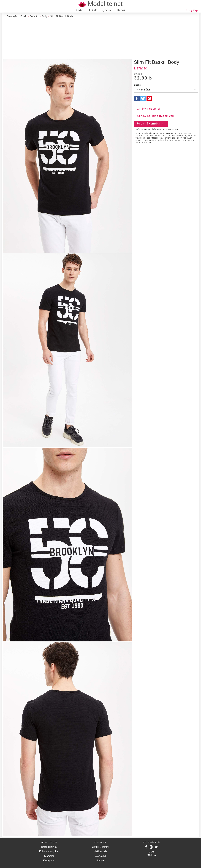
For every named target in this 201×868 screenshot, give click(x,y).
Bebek (121, 10)
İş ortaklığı (100, 856)
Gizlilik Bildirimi (100, 847)
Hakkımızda (100, 851)
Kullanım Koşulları (49, 851)
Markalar (49, 856)
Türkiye (152, 855)
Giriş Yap (192, 11)
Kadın (80, 10)
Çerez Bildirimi (49, 847)
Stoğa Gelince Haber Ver (156, 116)
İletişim (100, 861)
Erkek (93, 10)
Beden (138, 85)
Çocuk (107, 10)
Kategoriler (49, 861)
